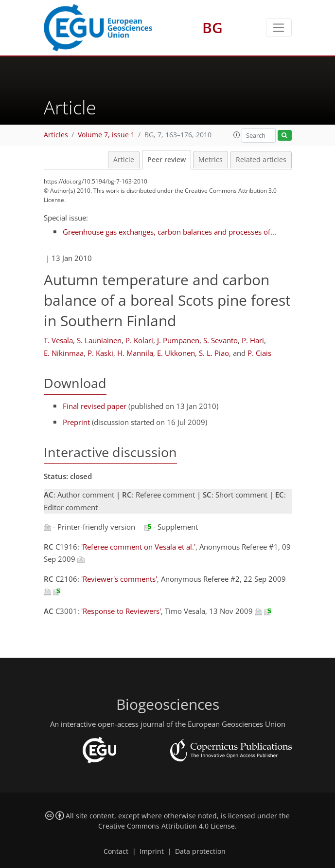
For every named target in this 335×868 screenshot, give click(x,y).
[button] (237, 135)
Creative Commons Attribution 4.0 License (167, 826)
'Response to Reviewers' (121, 611)
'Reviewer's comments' (119, 579)
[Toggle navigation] (279, 28)
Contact (116, 851)
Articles (56, 135)
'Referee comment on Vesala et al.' (138, 547)
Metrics (211, 160)
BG (212, 28)
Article (124, 160)
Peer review (167, 160)
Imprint (152, 851)
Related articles (261, 160)
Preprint (76, 422)
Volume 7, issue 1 (106, 135)
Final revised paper (95, 406)
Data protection (200, 851)
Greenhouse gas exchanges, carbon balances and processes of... (169, 232)
